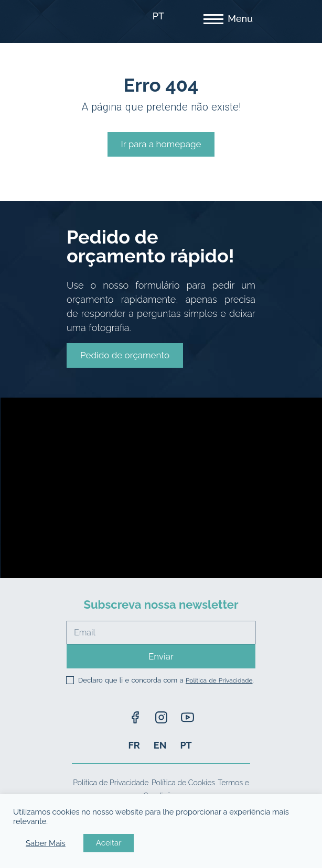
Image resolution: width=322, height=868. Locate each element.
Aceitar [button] (109, 843)
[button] (125, 355)
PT (158, 16)
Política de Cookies (183, 783)
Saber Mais (46, 843)
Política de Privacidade (219, 680)
